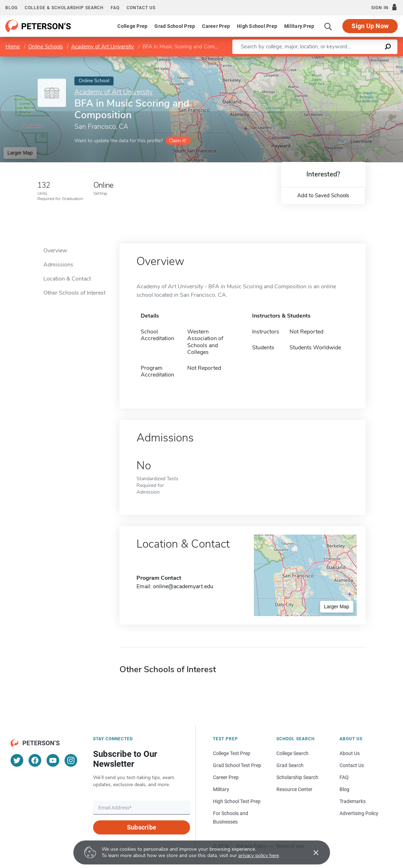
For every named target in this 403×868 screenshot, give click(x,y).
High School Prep (257, 26)
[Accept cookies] (311, 852)
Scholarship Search (297, 777)
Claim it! (178, 141)
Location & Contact (67, 279)
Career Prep (216, 26)
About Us (350, 753)
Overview (55, 251)
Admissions (58, 265)
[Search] (328, 26)
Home (13, 47)
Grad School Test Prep (237, 765)
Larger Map (20, 153)
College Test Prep (232, 753)
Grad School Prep (175, 26)
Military (221, 789)
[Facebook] (35, 760)
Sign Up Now (370, 26)
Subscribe (142, 827)
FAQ (115, 8)
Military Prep (299, 26)
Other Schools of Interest (74, 293)
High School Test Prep (237, 801)
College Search (292, 753)
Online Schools (45, 47)
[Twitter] (17, 760)
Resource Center (294, 789)
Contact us (141, 8)
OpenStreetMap (355, 60)
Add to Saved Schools (323, 195)
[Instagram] (71, 760)
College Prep (132, 26)
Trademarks (353, 801)
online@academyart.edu (183, 586)
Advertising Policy (359, 813)
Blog (11, 8)
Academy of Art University (103, 47)
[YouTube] (53, 760)
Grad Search (290, 765)
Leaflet (321, 60)
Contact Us (352, 765)
